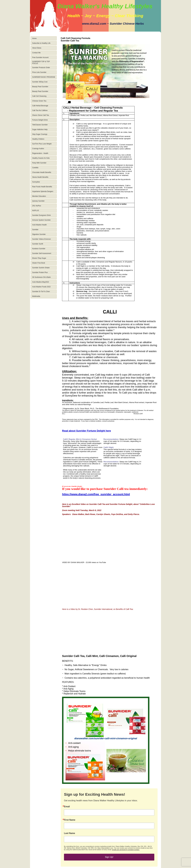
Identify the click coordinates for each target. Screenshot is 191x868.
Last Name (70, 833)
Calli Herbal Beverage (40, 106)
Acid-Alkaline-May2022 (41, 282)
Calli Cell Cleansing (39, 96)
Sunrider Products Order (41, 68)
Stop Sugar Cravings (40, 134)
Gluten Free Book (39, 263)
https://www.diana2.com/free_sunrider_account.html (96, 494)
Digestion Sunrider (39, 234)
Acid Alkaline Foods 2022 (41, 287)
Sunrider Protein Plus (40, 272)
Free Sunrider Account (40, 57)
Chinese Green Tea (39, 101)
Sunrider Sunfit (38, 244)
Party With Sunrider (39, 163)
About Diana (37, 48)
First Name (70, 820)
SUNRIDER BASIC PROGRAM (44, 77)
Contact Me (36, 53)
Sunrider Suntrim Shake (41, 268)
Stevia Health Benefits (40, 177)
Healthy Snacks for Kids (41, 158)
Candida (35, 168)
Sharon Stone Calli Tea (41, 115)
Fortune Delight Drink (40, 120)
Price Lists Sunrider (39, 72)
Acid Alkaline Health (39, 225)
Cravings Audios (38, 149)
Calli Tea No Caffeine (40, 110)
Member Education (39, 196)
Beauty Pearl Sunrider (40, 87)
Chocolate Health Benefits (42, 172)
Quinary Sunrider (38, 201)
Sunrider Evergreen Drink (41, 215)
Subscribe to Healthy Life (41, 43)
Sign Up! (109, 857)
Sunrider (35, 230)
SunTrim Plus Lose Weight (42, 144)
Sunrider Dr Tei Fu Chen (41, 292)
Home (34, 38)
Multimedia (36, 296)
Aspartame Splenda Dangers (43, 191)
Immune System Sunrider (41, 220)
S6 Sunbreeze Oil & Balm (41, 277)
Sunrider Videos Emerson (42, 239)
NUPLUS (36, 210)
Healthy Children (38, 139)
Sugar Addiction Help (40, 129)
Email (67, 807)
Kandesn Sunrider (39, 249)
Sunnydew (36, 182)
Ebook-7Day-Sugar (39, 258)
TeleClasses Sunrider (40, 125)
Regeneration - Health (40, 153)
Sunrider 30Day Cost (40, 82)
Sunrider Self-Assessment (42, 253)
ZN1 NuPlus (37, 206)
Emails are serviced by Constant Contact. (126, 850)
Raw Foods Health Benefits (42, 187)
